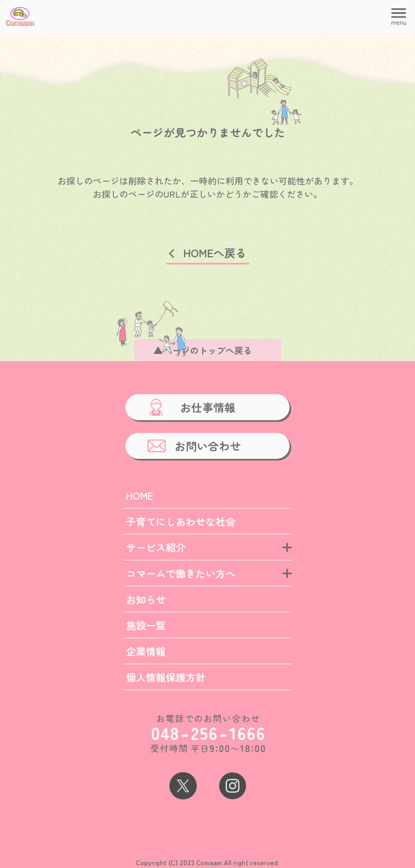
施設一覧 (146, 625)
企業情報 (146, 651)
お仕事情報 (208, 407)
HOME (140, 495)
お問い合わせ (208, 446)
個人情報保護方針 (166, 677)
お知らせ (146, 599)
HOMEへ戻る (215, 253)
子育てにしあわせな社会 (181, 521)
